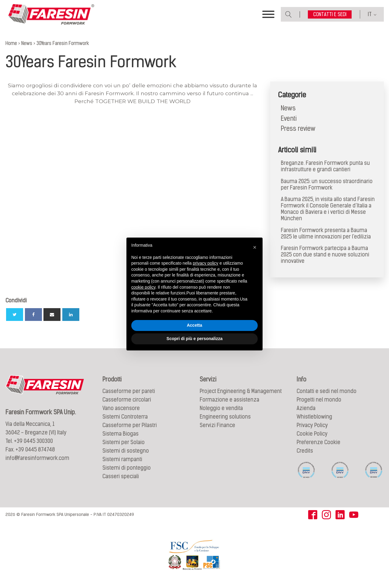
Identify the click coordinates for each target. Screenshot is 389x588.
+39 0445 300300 (33, 441)
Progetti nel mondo (319, 400)
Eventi (289, 118)
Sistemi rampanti (122, 459)
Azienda (306, 408)
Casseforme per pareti (129, 391)
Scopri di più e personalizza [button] (194, 339)
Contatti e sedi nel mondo (327, 391)
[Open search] (289, 14)
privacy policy (205, 263)
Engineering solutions (225, 417)
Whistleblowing (314, 417)
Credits (305, 451)
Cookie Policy (312, 434)
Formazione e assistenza (229, 400)
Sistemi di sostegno (126, 451)
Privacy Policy (312, 425)
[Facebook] (33, 315)
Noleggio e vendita (221, 408)
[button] (255, 247)
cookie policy (143, 287)
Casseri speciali (121, 477)
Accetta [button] (195, 325)
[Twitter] (15, 315)
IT (370, 14)
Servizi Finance (217, 425)
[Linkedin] (71, 315)
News (288, 108)
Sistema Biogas (120, 434)
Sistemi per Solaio (124, 442)
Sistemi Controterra (125, 417)
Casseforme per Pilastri (130, 425)
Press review (298, 129)
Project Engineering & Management (241, 391)
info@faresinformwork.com (37, 458)
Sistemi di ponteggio (127, 468)
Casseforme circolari (127, 400)
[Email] (52, 315)
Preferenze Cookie (318, 442)
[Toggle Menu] (268, 15)
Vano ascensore (121, 408)
